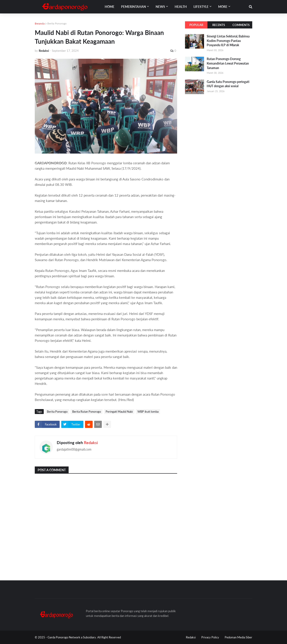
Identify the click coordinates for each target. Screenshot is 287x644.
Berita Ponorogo (57, 23)
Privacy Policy (210, 637)
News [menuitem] (160, 7)
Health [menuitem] (181, 7)
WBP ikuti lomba (148, 412)
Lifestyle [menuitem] (201, 7)
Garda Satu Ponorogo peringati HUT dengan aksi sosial (228, 84)
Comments (241, 25)
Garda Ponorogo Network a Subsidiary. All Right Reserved (84, 637)
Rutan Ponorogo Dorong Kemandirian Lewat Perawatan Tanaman (228, 63)
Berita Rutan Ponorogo (87, 412)
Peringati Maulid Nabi (119, 412)
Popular (196, 25)
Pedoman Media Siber (238, 637)
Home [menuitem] (110, 7)
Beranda (40, 23)
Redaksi (91, 442)
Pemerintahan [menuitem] (134, 7)
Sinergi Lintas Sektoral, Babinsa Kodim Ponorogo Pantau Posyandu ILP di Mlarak (228, 41)
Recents (219, 25)
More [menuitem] (223, 7)
